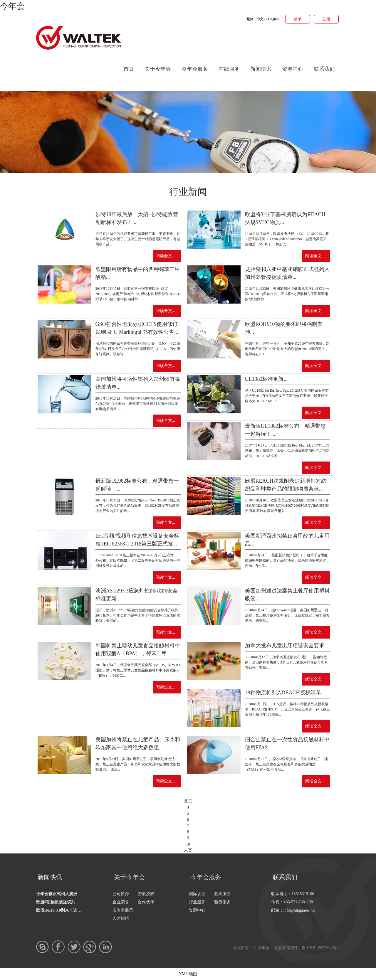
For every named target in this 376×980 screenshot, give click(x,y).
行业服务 (197, 902)
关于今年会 (158, 69)
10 (188, 844)
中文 (260, 19)
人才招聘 (121, 918)
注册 (326, 19)
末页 (188, 850)
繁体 (250, 19)
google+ (90, 947)
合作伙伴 (146, 902)
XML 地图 (188, 974)
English (274, 19)
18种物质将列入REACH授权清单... (285, 693)
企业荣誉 (121, 902)
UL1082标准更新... (266, 379)
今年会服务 (195, 69)
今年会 (12, 6)
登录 (298, 19)
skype (43, 947)
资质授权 (146, 894)
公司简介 (121, 894)
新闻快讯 (261, 69)
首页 (129, 69)
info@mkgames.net (300, 910)
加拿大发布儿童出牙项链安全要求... (287, 646)
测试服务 (222, 894)
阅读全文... (166, 256)
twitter (74, 947)
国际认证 (197, 894)
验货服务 (222, 902)
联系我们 (324, 69)
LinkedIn (105, 947)
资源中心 (293, 69)
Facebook (58, 947)
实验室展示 (123, 910)
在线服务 (229, 69)
